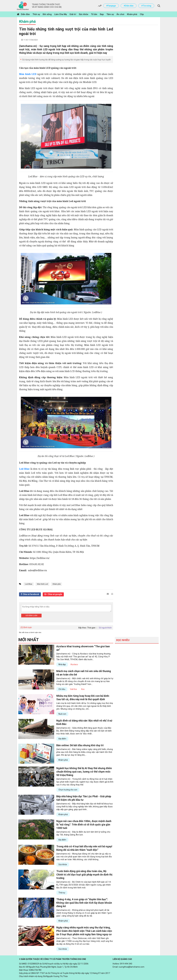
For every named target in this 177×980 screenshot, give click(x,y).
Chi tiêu (62, 689)
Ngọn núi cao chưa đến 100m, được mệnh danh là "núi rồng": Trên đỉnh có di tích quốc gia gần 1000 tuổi (84, 825)
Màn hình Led (42, 584)
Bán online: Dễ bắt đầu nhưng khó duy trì (80, 745)
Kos (83, 689)
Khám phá (132, 14)
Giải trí (73, 14)
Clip (142, 14)
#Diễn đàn (129, 6)
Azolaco (74, 664)
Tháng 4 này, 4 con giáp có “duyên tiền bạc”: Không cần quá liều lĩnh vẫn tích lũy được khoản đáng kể (84, 903)
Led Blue (29, 584)
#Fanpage (111, 6)
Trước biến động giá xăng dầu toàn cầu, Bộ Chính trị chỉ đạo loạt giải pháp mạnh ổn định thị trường (84, 875)
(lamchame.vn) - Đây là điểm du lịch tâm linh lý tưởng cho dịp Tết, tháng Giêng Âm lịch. (83, 833)
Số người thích (105, 628)
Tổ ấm (94, 14)
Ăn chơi (120, 14)
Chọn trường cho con (68, 790)
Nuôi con (62, 714)
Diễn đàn (25, 14)
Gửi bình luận (31, 616)
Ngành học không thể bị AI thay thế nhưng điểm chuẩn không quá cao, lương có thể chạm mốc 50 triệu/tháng (84, 772)
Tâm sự (110, 14)
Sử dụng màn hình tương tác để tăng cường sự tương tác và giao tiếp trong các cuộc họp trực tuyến (67, 60)
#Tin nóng (146, 6)
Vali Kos (73, 689)
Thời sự (36, 14)
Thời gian (91, 628)
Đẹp (102, 14)
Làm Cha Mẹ (61, 14)
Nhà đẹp (62, 664)
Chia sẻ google (55, 594)
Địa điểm (62, 739)
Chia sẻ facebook (31, 594)
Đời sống (47, 14)
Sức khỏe (84, 14)
